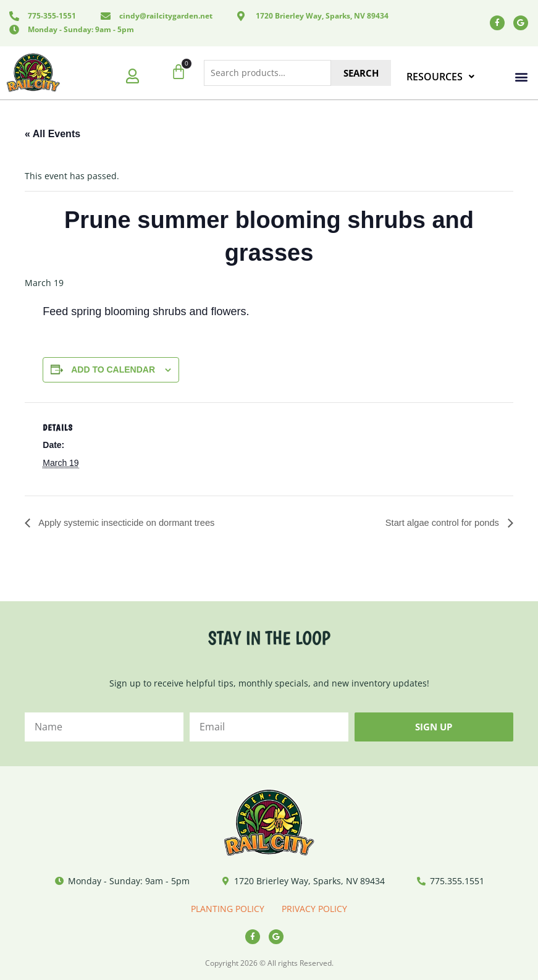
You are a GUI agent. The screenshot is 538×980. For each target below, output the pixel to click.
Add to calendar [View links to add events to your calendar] (113, 370)
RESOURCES (440, 77)
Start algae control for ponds (438, 523)
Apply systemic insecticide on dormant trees (134, 523)
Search (361, 73)
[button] (522, 77)
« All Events (53, 134)
